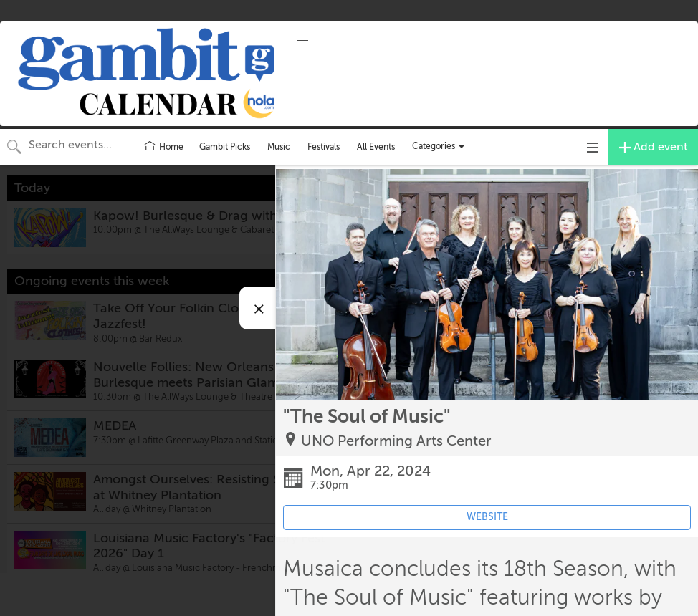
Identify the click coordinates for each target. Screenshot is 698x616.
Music (279, 147)
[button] (302, 41)
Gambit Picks (225, 147)
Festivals (324, 147)
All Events (376, 147)
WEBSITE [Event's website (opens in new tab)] (487, 517)
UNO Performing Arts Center (396, 441)
